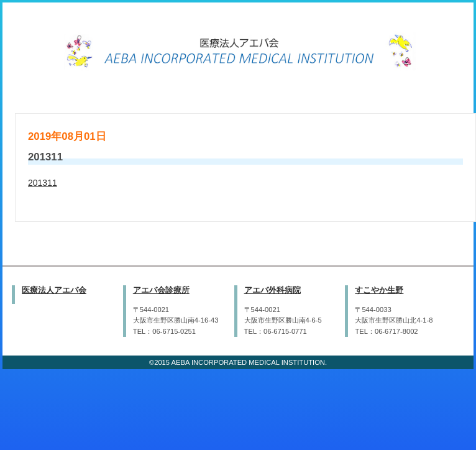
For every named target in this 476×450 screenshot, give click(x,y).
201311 (43, 183)
